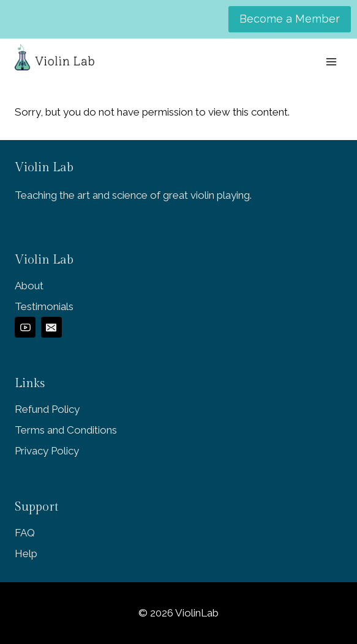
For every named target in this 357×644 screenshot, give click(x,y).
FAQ (25, 533)
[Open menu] (331, 61)
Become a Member (290, 19)
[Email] (51, 327)
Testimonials (44, 306)
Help (26, 553)
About (29, 286)
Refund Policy (47, 409)
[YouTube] (25, 327)
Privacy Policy (47, 451)
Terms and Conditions (66, 430)
